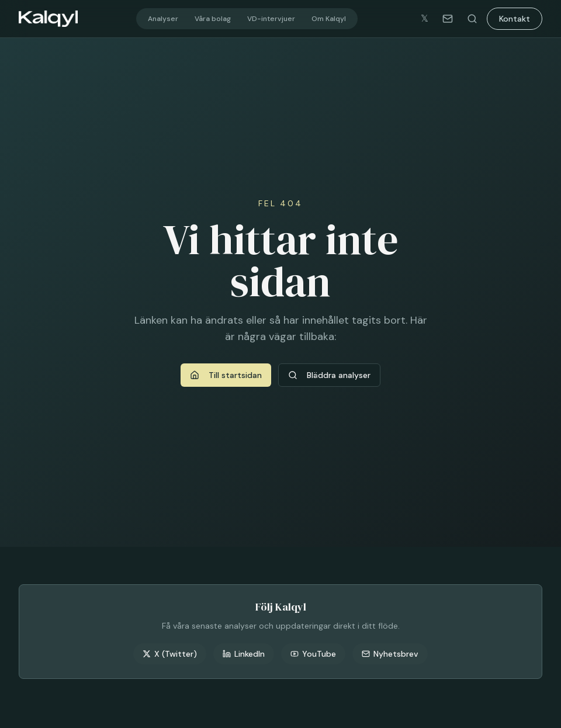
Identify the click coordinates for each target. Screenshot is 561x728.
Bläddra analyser (329, 375)
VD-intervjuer (271, 19)
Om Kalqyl (329, 19)
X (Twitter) (170, 654)
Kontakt (515, 19)
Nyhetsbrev (390, 654)
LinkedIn (244, 654)
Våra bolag (213, 19)
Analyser (163, 19)
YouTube (313, 654)
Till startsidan (226, 375)
